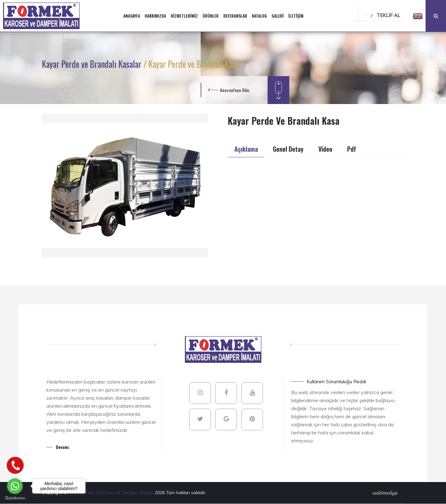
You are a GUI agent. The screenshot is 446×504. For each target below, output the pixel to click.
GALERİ (278, 16)
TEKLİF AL (382, 15)
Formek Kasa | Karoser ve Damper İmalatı (111, 493)
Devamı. (63, 447)
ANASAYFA (132, 16)
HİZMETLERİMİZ (184, 16)
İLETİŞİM (296, 16)
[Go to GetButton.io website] (15, 498)
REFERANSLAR (235, 16)
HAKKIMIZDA (155, 16)
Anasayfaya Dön (234, 90)
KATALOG (259, 16)
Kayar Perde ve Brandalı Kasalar (93, 64)
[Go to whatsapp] (15, 486)
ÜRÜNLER (211, 16)
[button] (418, 16)
